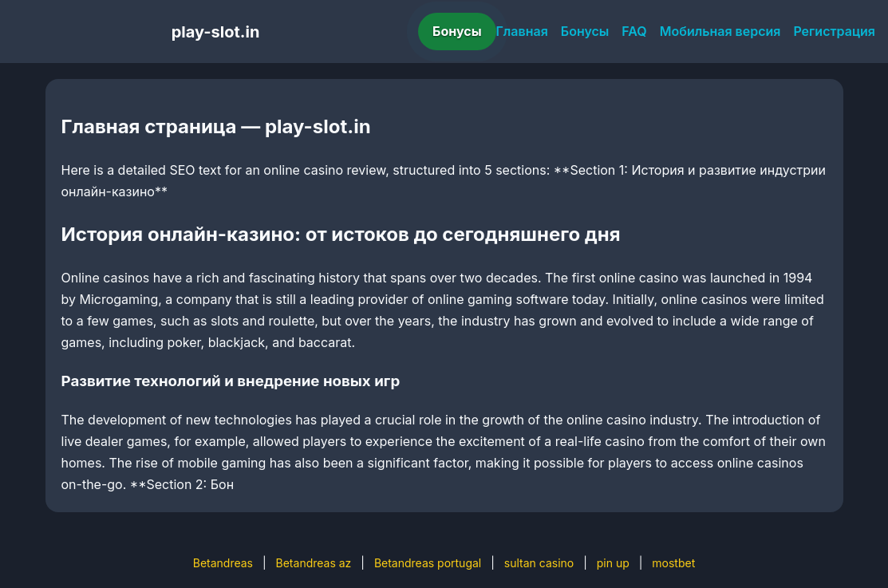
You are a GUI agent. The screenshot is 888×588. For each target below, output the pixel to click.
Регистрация (834, 31)
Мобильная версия (720, 31)
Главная (522, 31)
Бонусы (457, 31)
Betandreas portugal (428, 563)
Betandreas (223, 563)
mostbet (673, 563)
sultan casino (539, 563)
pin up (613, 563)
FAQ (634, 31)
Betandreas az (314, 563)
